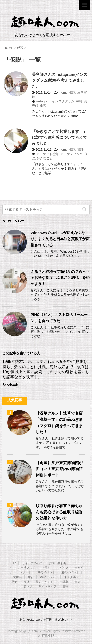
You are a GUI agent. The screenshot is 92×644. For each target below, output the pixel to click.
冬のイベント (46, 572)
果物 (14, 582)
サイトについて (32, 563)
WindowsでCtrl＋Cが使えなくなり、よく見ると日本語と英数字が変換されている (60, 239)
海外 (26, 582)
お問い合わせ (58, 563)
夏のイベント (70, 572)
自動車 (64, 582)
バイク (64, 568)
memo (63, 92)
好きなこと (45, 158)
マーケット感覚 (47, 154)
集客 (43, 106)
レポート (25, 572)
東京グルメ (71, 577)
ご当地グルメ (26, 568)
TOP (13, 563)
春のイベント (49, 577)
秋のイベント (44, 582)
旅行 (31, 577)
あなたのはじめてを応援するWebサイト (46, 620)
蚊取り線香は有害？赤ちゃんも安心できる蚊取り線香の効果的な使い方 (59, 512)
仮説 (72, 92)
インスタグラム (63, 101)
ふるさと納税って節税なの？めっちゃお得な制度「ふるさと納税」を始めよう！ (60, 278)
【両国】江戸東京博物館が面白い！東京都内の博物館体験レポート (59, 469)
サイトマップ (48, 586)
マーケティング (72, 154)
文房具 (17, 577)
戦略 (79, 101)
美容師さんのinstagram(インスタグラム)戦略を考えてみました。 (60, 80)
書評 (80, 149)
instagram (43, 101)
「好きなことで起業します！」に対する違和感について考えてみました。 (59, 137)
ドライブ (48, 568)
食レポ (28, 586)
